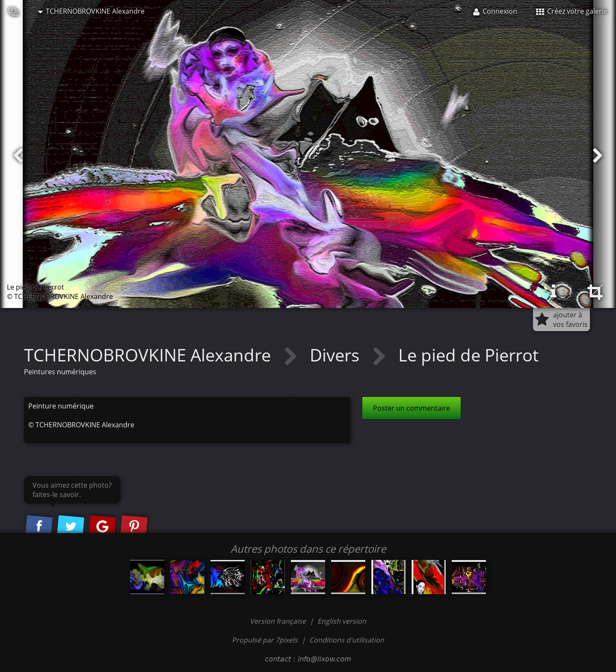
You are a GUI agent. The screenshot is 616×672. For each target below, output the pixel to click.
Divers (337, 355)
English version (342, 621)
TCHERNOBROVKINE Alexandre (91, 11)
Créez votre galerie (572, 11)
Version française (279, 621)
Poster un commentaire (412, 408)
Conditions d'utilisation (347, 640)
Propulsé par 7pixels (265, 640)
